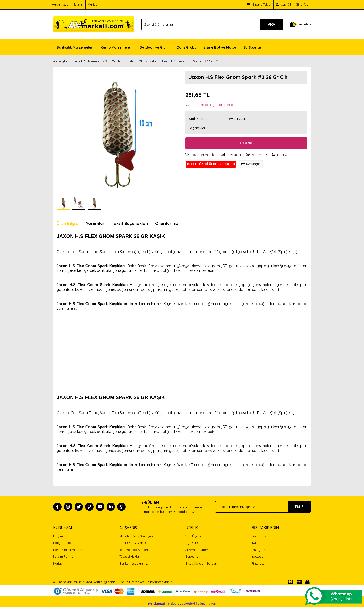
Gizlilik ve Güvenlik (133, 543)
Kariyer (93, 4)
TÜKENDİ (246, 143)
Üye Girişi (192, 543)
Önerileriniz (167, 223)
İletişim (78, 4)
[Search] (212, 24)
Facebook (259, 536)
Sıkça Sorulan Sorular (201, 563)
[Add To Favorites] (201, 155)
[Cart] (300, 24)
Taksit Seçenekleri (130, 223)
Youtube (258, 556)
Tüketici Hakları (130, 556)
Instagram (259, 550)
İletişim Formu (63, 556)
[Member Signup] (284, 5)
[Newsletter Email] (263, 507)
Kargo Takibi (62, 543)
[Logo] (94, 24)
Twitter (256, 543)
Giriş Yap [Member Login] (302, 4)
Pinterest (258, 563)
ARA (271, 24)
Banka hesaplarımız (133, 563)
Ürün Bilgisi (68, 223)
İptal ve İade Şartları (134, 550)
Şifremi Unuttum (197, 550)
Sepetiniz (192, 556)
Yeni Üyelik (193, 536)
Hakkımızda (60, 4)
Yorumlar (95, 223)
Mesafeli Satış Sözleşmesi (138, 536)
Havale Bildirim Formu (69, 550)
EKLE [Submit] (299, 507)
